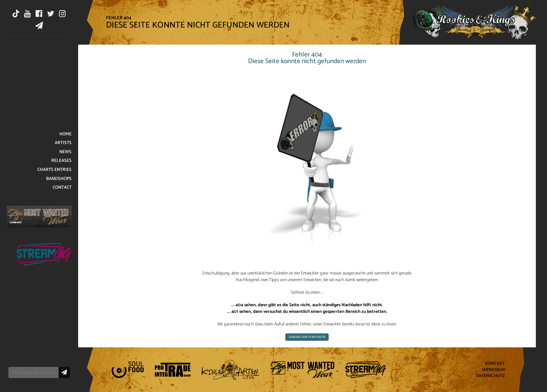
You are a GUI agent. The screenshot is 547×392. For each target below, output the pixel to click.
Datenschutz (490, 376)
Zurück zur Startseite (307, 337)
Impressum (493, 370)
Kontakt (495, 364)
